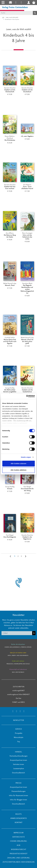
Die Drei (18, 698)
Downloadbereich (18, 773)
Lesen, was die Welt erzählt (12, 17)
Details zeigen (26, 457)
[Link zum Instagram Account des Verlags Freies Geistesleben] (16, 2)
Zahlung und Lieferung (18, 858)
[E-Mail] (17, 633)
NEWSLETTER (19, 720)
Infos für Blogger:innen (18, 800)
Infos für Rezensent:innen (18, 796)
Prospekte (19, 733)
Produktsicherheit (18, 854)
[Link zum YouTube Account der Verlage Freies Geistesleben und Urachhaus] (24, 712)
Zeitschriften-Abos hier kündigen (18, 862)
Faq (19, 742)
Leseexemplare (19, 769)
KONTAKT (19, 823)
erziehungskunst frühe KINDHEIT (18, 695)
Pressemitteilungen (19, 791)
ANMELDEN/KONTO (19, 818)
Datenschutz (19, 837)
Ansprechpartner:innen (18, 760)
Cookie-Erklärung (18, 841)
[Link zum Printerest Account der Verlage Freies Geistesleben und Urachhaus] (21, 2)
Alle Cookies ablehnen (18, 470)
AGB (18, 845)
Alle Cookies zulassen (19, 464)
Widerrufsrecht (19, 850)
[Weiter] (26, 556)
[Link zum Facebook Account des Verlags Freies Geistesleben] (20, 712)
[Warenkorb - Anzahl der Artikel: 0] (34, 2)
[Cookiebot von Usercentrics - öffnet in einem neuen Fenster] (26, 396)
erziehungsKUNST (19, 691)
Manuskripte (18, 738)
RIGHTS (18, 814)
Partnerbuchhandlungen (19, 756)
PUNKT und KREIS (19, 702)
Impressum (18, 833)
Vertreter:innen (18, 765)
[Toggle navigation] (3, 2)
